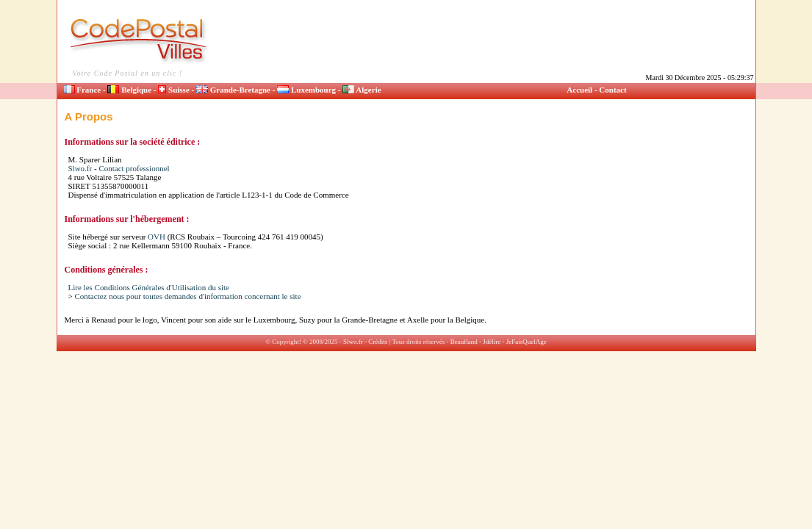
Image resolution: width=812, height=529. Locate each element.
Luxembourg (306, 90)
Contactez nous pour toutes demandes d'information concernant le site (187, 296)
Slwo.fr (80, 168)
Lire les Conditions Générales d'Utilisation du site (149, 287)
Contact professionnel (134, 168)
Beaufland (464, 342)
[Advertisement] (488, 38)
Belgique (129, 90)
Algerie (362, 90)
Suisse (174, 90)
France (82, 90)
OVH (157, 237)
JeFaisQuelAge (527, 342)
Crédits (378, 342)
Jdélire (492, 342)
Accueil (579, 90)
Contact (612, 90)
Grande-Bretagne (233, 90)
